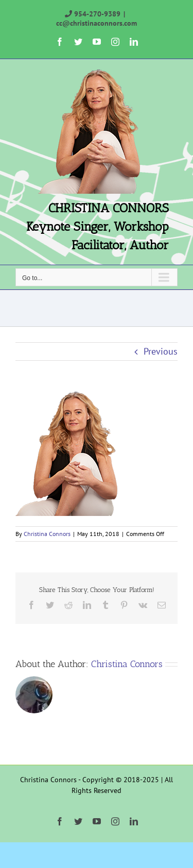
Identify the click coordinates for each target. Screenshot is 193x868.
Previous (161, 351)
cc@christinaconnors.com (97, 23)
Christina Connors (47, 534)
